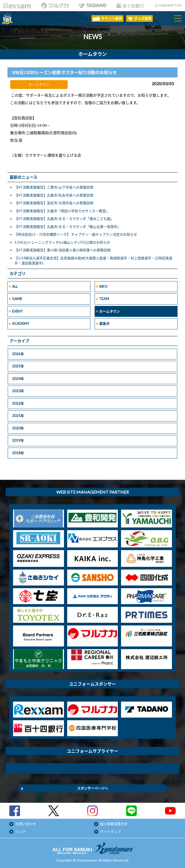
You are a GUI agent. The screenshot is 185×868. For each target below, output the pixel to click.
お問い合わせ (26, 824)
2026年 (18, 354)
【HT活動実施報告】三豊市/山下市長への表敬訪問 (54, 187)
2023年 (18, 391)
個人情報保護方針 (114, 824)
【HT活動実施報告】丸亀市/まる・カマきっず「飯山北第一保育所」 (68, 227)
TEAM (104, 299)
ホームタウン (110, 311)
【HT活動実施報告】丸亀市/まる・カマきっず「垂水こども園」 (64, 219)
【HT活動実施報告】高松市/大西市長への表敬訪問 (54, 203)
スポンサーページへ (93, 788)
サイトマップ (110, 832)
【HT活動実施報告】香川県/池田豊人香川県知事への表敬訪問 (63, 250)
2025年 (18, 366)
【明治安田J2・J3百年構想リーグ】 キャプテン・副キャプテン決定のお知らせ (76, 234)
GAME (17, 299)
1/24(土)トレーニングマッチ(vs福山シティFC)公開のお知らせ (62, 242)
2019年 (18, 440)
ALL (15, 286)
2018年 (18, 453)
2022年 (18, 403)
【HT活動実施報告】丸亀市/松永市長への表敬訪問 (54, 195)
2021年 (18, 416)
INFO (103, 286)
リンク (20, 832)
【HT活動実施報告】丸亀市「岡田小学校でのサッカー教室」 (62, 211)
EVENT (17, 311)
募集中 (104, 324)
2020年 (18, 428)
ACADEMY (21, 324)
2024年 (18, 379)
